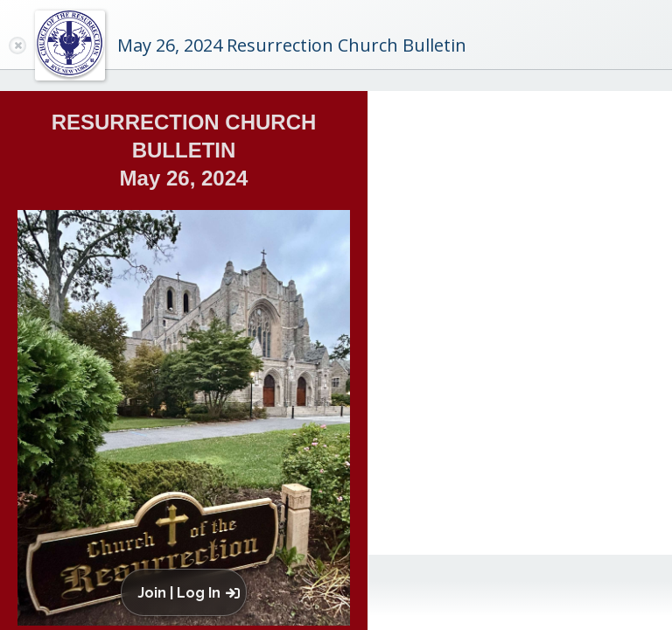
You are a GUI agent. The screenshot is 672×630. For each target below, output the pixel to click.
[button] (188, 592)
